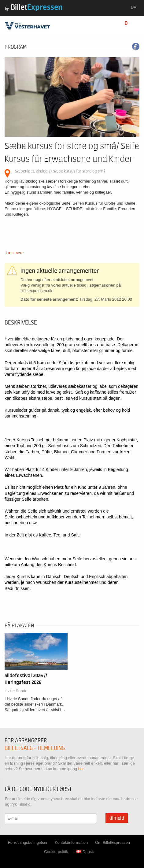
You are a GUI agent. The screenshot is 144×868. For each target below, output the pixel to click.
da (134, 7)
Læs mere (15, 253)
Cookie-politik (56, 852)
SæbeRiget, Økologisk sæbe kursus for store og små (60, 171)
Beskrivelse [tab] (21, 323)
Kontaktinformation (71, 842)
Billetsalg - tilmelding (35, 748)
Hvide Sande (16, 691)
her (81, 769)
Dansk (85, 852)
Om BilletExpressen (113, 842)
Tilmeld (117, 818)
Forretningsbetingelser (28, 842)
